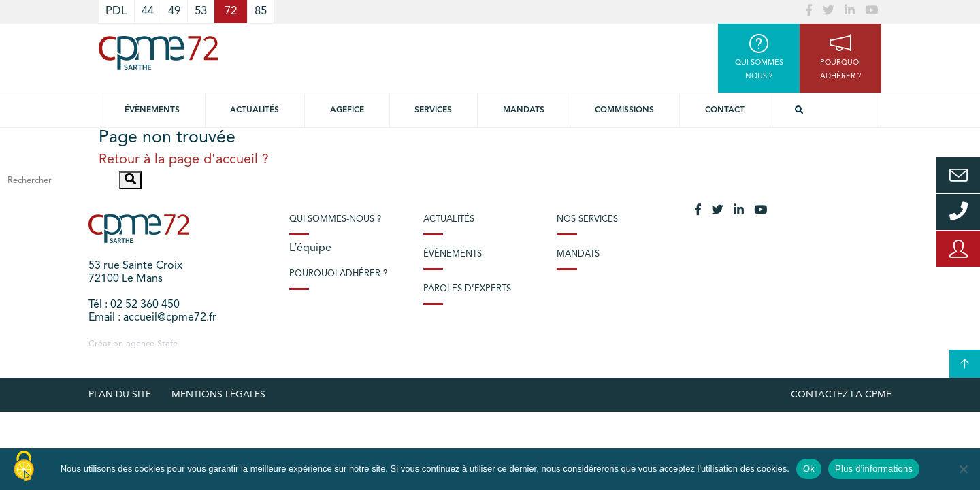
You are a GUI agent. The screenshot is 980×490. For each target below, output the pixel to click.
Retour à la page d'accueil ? (184, 160)
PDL (116, 11)
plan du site (120, 395)
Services (433, 110)
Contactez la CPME (841, 395)
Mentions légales (218, 395)
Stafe (167, 344)
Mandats (524, 110)
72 (231, 11)
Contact (725, 110)
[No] (963, 469)
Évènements (152, 110)
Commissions (624, 110)
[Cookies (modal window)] (24, 467)
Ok (809, 469)
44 (148, 11)
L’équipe (310, 248)
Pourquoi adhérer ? (338, 274)
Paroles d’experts (467, 289)
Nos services (587, 219)
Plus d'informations (874, 469)
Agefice (347, 110)
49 (174, 11)
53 (201, 11)
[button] (130, 180)
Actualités (255, 110)
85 (261, 11)
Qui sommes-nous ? (335, 219)
